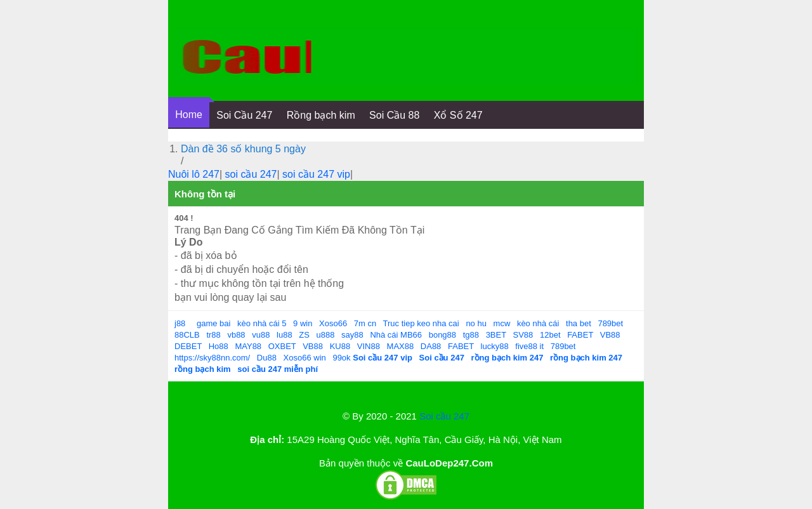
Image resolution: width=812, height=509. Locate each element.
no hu (476, 323)
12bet (550, 335)
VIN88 (369, 346)
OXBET (282, 346)
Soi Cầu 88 (394, 115)
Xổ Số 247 (458, 115)
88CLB (187, 335)
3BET (496, 335)
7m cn (365, 323)
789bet (610, 323)
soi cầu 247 (251, 174)
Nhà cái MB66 (396, 335)
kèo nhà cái (538, 323)
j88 (180, 323)
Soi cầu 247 (444, 416)
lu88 (285, 335)
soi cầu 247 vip (316, 174)
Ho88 (219, 346)
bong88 (442, 335)
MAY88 (248, 346)
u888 (326, 335)
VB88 (610, 335)
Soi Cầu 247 (244, 115)
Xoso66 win (305, 358)
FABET (580, 335)
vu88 (261, 335)
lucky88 (495, 346)
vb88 (236, 335)
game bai (213, 323)
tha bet (579, 323)
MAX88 (401, 346)
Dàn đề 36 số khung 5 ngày (243, 149)
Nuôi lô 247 (194, 174)
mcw (502, 323)
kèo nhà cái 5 (262, 323)
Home (189, 115)
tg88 (471, 335)
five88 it (529, 346)
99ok (341, 358)
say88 (352, 335)
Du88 (267, 358)
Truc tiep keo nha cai (421, 323)
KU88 (340, 346)
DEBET (188, 346)
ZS (304, 335)
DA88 (431, 346)
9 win (303, 323)
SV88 (523, 335)
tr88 (213, 335)
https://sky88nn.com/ (212, 358)
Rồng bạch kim (321, 115)
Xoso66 (333, 323)
